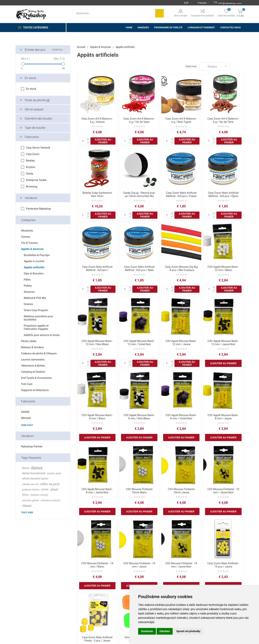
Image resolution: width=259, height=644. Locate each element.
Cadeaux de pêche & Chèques (39, 353)
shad (54, 489)
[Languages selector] (202, 3)
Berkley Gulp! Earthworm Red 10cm (97, 194)
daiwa (37, 468)
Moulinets (27, 231)
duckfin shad (54, 473)
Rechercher (159, 13)
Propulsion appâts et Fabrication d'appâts (36, 327)
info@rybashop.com (230, 3)
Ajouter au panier (103, 141)
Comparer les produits (202, 16)
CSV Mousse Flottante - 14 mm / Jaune (139, 565)
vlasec (27, 506)
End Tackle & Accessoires (36, 378)
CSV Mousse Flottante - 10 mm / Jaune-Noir (223, 491)
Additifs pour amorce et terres (42, 335)
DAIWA (25, 412)
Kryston (30, 167)
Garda (29, 174)
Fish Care (27, 384)
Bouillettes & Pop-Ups (37, 255)
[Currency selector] (186, 3)
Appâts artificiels (34, 267)
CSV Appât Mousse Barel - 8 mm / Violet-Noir (181, 417)
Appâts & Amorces (32, 249)
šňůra (25, 495)
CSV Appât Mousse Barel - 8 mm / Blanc (97, 417)
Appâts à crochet (34, 261)
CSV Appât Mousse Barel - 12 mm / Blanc (223, 268)
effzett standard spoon (35, 479)
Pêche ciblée (29, 341)
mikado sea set (30, 484)
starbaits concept (39, 495)
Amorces (29, 292)
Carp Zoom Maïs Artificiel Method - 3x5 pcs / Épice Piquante (223, 196)
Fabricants (32, 137)
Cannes (26, 237)
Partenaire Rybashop (38, 209)
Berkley (30, 161)
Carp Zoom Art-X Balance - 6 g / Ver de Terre (223, 120)
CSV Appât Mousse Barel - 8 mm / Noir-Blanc (139, 417)
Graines (28, 304)
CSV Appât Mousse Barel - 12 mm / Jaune (181, 343)
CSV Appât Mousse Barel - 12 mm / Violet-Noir (139, 343)
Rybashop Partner (32, 446)
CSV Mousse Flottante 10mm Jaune (181, 491)
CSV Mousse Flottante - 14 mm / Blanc (97, 565)
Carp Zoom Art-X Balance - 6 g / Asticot (97, 120)
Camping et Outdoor (33, 372)
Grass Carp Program (36, 310)
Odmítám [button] (165, 631)
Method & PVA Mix (35, 298)
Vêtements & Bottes (33, 366)
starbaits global (30, 500)
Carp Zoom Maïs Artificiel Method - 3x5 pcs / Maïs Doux (139, 270)
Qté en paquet (34, 109)
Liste (241, 67)
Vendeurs (31, 198)
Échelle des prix (35, 50)
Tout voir (27, 512)
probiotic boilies (31, 490)
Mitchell (26, 418)
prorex (45, 489)
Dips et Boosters (34, 273)
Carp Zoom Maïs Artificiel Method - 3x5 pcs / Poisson (97, 270)
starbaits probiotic (51, 500)
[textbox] (114, 13)
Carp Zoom (33, 154)
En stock (30, 78)
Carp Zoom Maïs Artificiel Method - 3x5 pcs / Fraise (181, 194)
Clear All (57, 50)
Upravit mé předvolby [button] (188, 631)
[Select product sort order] (214, 67)
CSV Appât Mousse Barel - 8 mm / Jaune (223, 417)
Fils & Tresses (29, 243)
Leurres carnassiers (33, 360)
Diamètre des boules (38, 118)
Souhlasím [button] (147, 631)
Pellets (28, 286)
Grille (234, 67)
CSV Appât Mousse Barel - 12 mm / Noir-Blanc (97, 343)
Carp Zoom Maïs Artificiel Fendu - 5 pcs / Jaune (97, 639)
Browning (32, 187)
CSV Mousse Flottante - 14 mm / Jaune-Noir (181, 565)
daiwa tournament (34, 473)
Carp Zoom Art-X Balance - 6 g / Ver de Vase (139, 120)
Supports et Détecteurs (35, 390)
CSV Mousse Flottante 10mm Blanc (139, 491)
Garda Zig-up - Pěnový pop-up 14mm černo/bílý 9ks (139, 194)
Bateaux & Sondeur (32, 347)
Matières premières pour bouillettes (38, 318)
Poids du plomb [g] (37, 100)
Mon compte (181, 16)
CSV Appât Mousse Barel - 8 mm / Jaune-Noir (97, 491)
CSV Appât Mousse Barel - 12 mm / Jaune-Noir (223, 343)
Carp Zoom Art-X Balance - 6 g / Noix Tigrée (181, 120)
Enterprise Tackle (36, 180)
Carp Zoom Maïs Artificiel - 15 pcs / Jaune (223, 565)
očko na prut (50, 484)
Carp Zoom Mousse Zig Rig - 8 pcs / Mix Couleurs (181, 268)
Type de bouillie (35, 128)
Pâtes (27, 280)
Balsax (26, 468)
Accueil (81, 47)
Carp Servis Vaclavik (38, 148)
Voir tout (27, 425)
